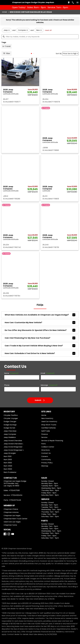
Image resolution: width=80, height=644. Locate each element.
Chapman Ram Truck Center (16, 519)
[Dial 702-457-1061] (73, 3)
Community (46, 460)
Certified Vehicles (49, 428)
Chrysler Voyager (11, 418)
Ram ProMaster (10, 472)
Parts (43, 444)
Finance (45, 434)
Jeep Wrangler (10, 453)
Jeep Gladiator (10, 437)
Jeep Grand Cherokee (13, 441)
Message (49, 385)
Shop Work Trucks (49, 425)
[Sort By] (70, 54)
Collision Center (48, 447)
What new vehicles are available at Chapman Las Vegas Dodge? (40, 315)
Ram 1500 (8, 456)
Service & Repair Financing (52, 441)
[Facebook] (5, 534)
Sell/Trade (46, 431)
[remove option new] (39, 30)
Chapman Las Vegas (12, 516)
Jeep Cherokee (10, 431)
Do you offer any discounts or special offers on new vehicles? (40, 330)
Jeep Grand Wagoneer (13, 447)
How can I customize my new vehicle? (40, 323)
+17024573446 (15, 500)
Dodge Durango (10, 425)
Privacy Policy (47, 463)
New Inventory (47, 418)
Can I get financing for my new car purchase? (40, 338)
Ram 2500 (8, 460)
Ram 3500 (8, 463)
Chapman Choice (11, 509)
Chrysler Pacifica (11, 415)
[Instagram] (9, 534)
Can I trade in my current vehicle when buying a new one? (40, 346)
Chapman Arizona (11, 512)
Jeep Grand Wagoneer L (14, 450)
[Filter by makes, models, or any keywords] (40, 37)
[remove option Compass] (23, 30)
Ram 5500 (8, 469)
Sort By (59, 54)
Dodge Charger (10, 421)
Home (5, 12)
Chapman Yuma (10, 525)
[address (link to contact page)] (69, 3)
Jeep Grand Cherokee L (13, 444)
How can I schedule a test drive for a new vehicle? (40, 353)
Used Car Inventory (49, 421)
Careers (45, 456)
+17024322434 (16, 495)
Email (48, 373)
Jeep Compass (10, 434)
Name (11, 373)
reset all (48, 30)
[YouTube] (13, 534)
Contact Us (46, 453)
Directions (45, 450)
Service (44, 437)
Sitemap (45, 466)
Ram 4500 (8, 466)
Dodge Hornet (9, 428)
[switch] (77, 3)
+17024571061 (14, 490)
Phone (7, 385)
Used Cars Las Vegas (12, 522)
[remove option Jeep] (7, 30)
